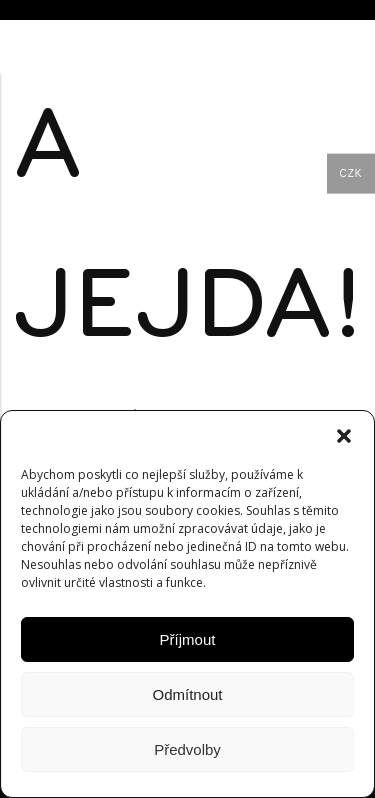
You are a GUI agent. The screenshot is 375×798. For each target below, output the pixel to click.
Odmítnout (187, 694)
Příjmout (188, 639)
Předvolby (187, 749)
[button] (344, 436)
